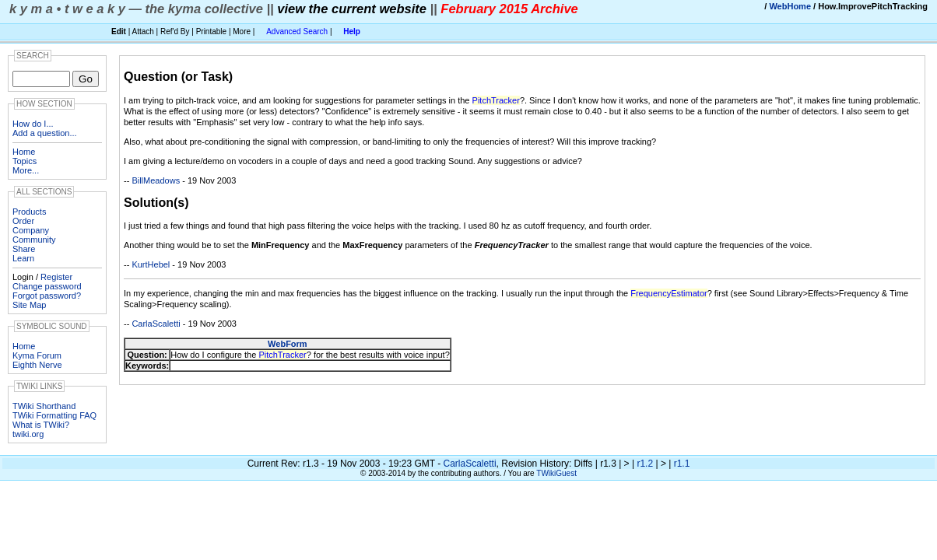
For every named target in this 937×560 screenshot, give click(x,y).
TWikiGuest (556, 473)
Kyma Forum (37, 355)
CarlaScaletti (156, 324)
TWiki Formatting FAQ (54, 415)
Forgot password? (47, 296)
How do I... (33, 124)
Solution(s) (156, 203)
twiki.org (28, 434)
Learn (23, 258)
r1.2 (645, 464)
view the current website (352, 9)
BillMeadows (156, 180)
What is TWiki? (41, 425)
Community (34, 240)
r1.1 (682, 464)
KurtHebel (151, 264)
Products (29, 212)
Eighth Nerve (37, 365)
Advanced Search (297, 31)
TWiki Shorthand (44, 406)
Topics (25, 161)
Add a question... (45, 133)
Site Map (29, 305)
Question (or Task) (178, 77)
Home (24, 152)
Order (23, 221)
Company (31, 230)
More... (26, 170)
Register (56, 277)
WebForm (288, 344)
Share (24, 249)
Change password (47, 286)
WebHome (790, 6)
